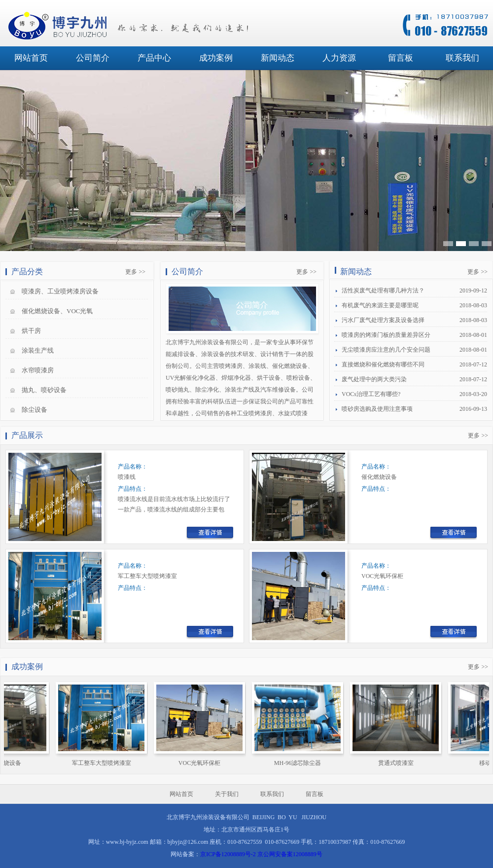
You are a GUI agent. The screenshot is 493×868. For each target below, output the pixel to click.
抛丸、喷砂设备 (44, 390)
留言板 (401, 58)
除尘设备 (35, 410)
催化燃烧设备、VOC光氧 (57, 311)
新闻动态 (278, 58)
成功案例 (216, 58)
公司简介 (93, 58)
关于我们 (227, 794)
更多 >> (135, 272)
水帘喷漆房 (38, 370)
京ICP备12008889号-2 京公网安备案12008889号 (261, 854)
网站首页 (31, 58)
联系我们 (462, 58)
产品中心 (154, 58)
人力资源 (339, 58)
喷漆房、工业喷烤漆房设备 (60, 291)
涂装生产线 (38, 350)
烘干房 (31, 331)
